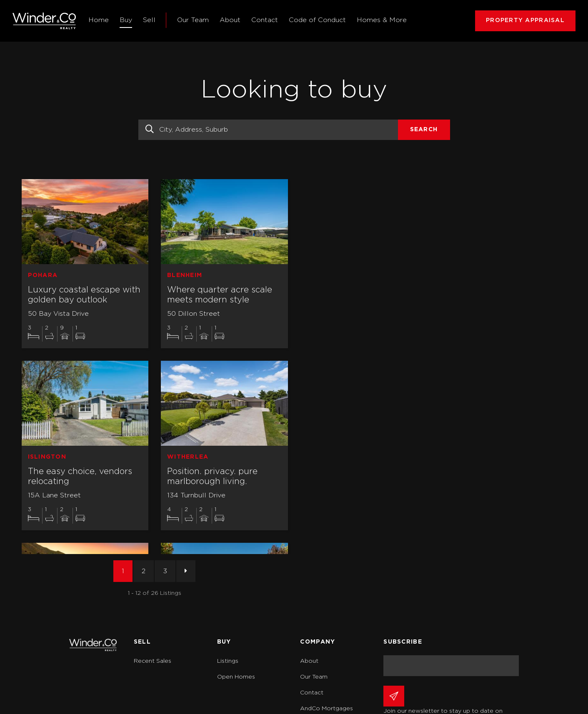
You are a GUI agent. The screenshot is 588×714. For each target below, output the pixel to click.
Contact (265, 20)
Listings (228, 661)
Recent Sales (153, 661)
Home (99, 20)
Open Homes (236, 677)
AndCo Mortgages (327, 709)
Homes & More (382, 20)
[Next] (186, 571)
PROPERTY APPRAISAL (525, 20)
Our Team (193, 20)
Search (424, 130)
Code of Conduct (317, 20)
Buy (126, 20)
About (230, 20)
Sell (149, 20)
